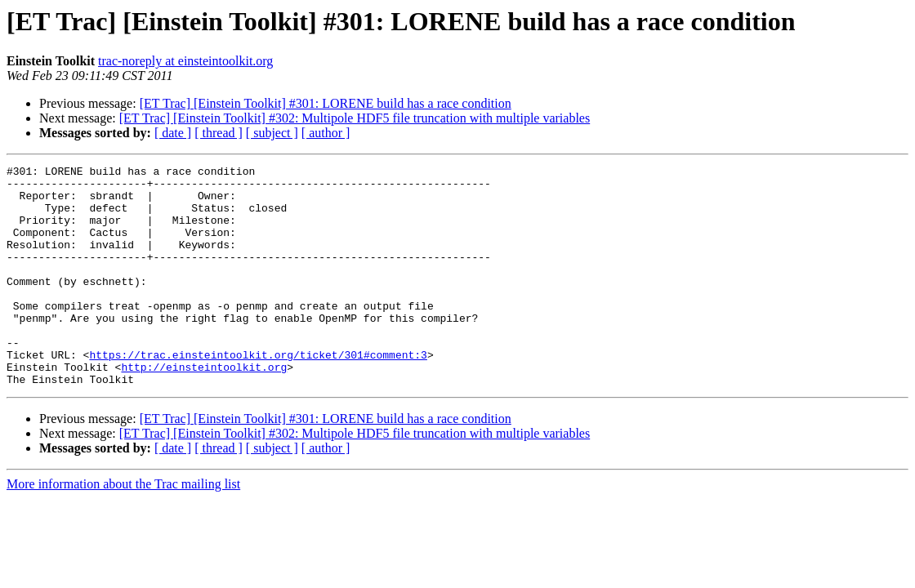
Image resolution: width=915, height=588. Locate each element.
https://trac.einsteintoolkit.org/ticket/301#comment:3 (258, 394)
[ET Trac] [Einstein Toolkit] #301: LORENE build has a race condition (326, 103)
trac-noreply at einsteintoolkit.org (185, 61)
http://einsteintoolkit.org (204, 408)
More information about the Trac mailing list (123, 528)
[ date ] (173, 133)
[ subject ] (272, 133)
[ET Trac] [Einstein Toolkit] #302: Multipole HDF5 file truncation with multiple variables (355, 118)
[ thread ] (219, 133)
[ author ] (326, 133)
